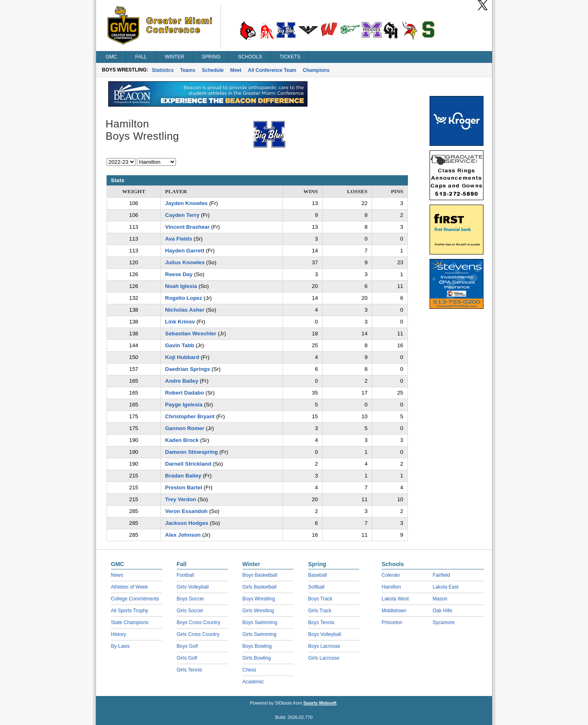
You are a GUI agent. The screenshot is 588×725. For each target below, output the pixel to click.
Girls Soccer (190, 611)
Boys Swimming (260, 622)
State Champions (130, 622)
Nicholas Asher (185, 310)
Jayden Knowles (186, 203)
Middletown (394, 611)
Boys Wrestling (259, 599)
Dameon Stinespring (191, 452)
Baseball (318, 575)
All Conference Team (272, 70)
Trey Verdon (180, 499)
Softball (316, 587)
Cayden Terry (182, 215)
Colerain (391, 575)
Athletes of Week (130, 587)
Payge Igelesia (184, 405)
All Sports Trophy (130, 611)
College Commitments (135, 599)
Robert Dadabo (184, 393)
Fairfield (442, 575)
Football (186, 575)
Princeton (392, 622)
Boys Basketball (260, 575)
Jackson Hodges (187, 523)
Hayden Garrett (185, 251)
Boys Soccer (190, 599)
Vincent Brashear (187, 227)
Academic (253, 682)
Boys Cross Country (199, 622)
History (119, 634)
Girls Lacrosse (324, 658)
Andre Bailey (182, 381)
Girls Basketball (259, 587)
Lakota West (395, 599)
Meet (236, 70)
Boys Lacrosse (324, 646)
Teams (188, 70)
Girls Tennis (189, 670)
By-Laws (120, 646)
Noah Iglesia (181, 286)
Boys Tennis (321, 622)
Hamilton (391, 587)
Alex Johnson (183, 535)
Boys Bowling (257, 646)
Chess (249, 670)
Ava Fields (178, 239)
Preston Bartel (184, 487)
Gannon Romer (185, 428)
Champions (316, 70)
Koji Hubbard (182, 357)
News (117, 575)
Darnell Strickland (188, 464)
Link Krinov (180, 322)
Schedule (213, 70)
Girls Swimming (259, 634)
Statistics (163, 70)
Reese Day (179, 274)
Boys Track (320, 599)
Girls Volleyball (193, 587)
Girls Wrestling (258, 611)
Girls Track (320, 611)
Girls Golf (187, 658)
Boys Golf (187, 646)
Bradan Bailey (183, 476)
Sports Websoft (320, 703)
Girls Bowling (257, 658)
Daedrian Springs (187, 369)
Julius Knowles (185, 262)
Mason (440, 599)
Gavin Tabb (179, 345)
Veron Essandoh (186, 511)
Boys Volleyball (325, 634)
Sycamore (444, 622)
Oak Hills (443, 611)
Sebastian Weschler (190, 333)
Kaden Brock (182, 440)
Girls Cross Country (198, 634)
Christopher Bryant (190, 416)
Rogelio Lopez (184, 298)
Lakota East (446, 587)
